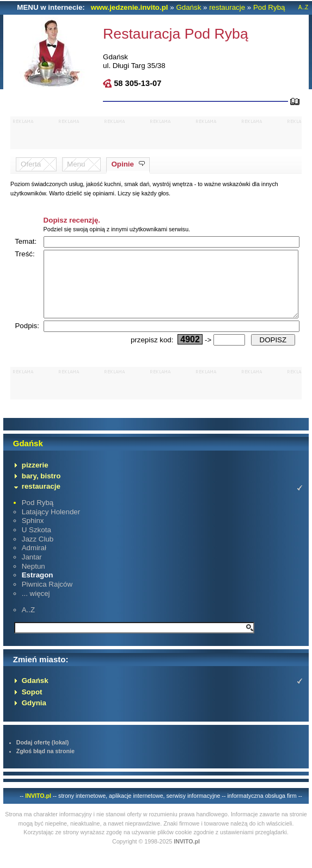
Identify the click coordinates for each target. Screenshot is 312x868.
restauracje (227, 7)
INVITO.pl (38, 809)
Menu (76, 164)
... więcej (36, 607)
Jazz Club (38, 552)
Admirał (34, 561)
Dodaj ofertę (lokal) (43, 755)
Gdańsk (188, 7)
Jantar (32, 570)
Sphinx (33, 534)
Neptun (33, 579)
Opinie (122, 164)
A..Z (303, 7)
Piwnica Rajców (47, 597)
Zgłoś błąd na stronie (45, 764)
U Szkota (36, 543)
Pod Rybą (269, 7)
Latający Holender (51, 525)
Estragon (38, 588)
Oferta (31, 164)
